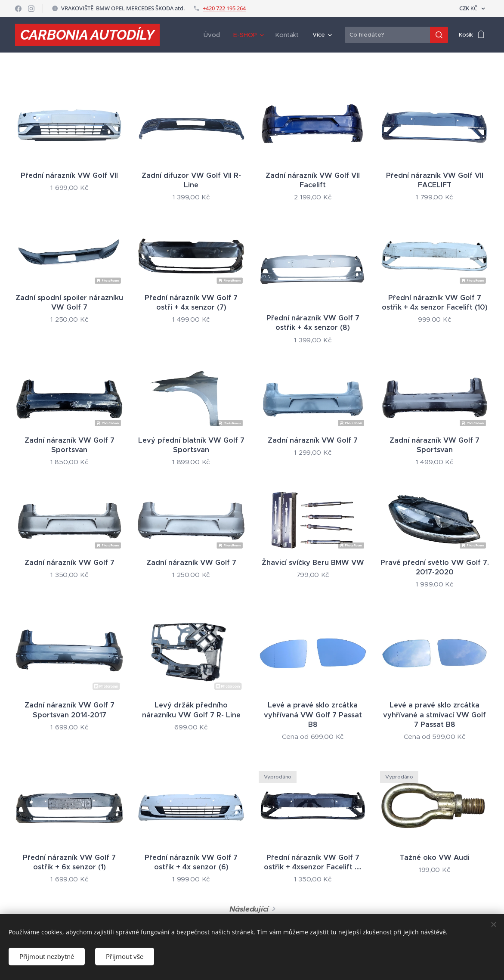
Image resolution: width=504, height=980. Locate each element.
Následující (249, 909)
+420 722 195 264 (224, 8)
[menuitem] (214, 35)
